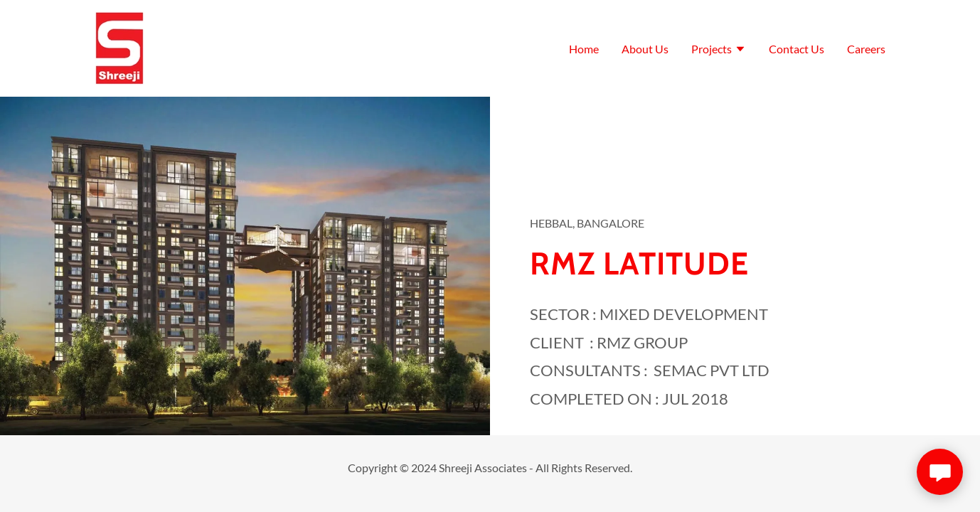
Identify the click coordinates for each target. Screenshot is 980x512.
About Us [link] (645, 49)
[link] (119, 47)
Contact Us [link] (797, 49)
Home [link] (584, 49)
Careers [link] (866, 49)
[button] (719, 50)
